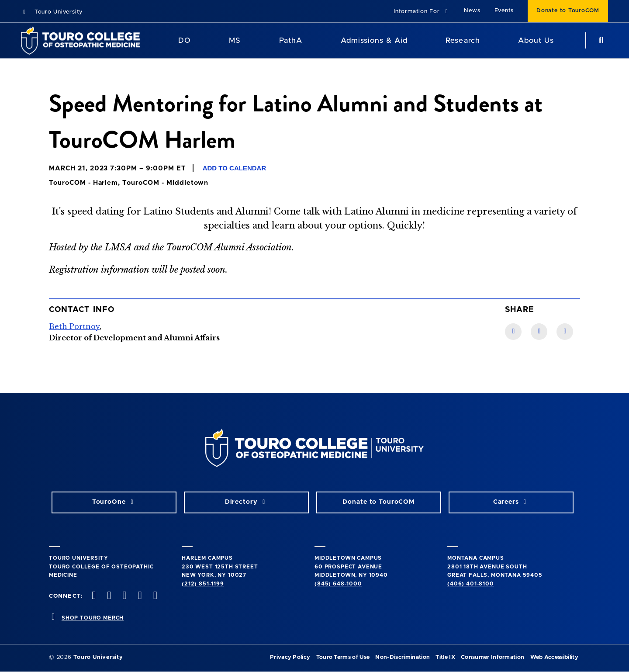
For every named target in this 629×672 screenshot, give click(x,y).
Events (504, 11)
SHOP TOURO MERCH (93, 618)
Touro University (52, 12)
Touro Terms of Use (343, 657)
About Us (536, 40)
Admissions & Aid (374, 40)
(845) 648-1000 (338, 584)
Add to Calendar (235, 168)
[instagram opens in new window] (124, 596)
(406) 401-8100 (471, 584)
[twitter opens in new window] (108, 596)
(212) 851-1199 (203, 584)
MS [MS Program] (235, 40)
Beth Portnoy (74, 326)
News (472, 11)
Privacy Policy (290, 657)
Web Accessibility (554, 657)
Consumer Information (492, 657)
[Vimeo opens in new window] (139, 596)
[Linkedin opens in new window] (154, 596)
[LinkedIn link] (539, 332)
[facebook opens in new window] (93, 596)
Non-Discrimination (403, 657)
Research (463, 40)
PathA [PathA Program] (291, 40)
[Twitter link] (565, 332)
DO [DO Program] (185, 40)
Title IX (445, 657)
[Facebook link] (513, 332)
